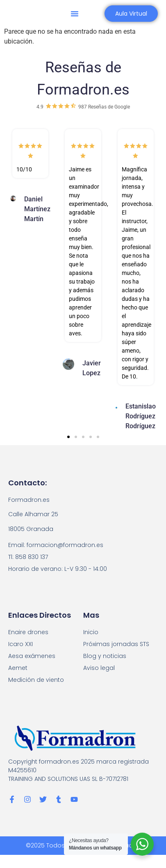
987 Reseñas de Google (104, 107)
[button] (75, 14)
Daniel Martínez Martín (37, 209)
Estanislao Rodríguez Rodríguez (141, 416)
